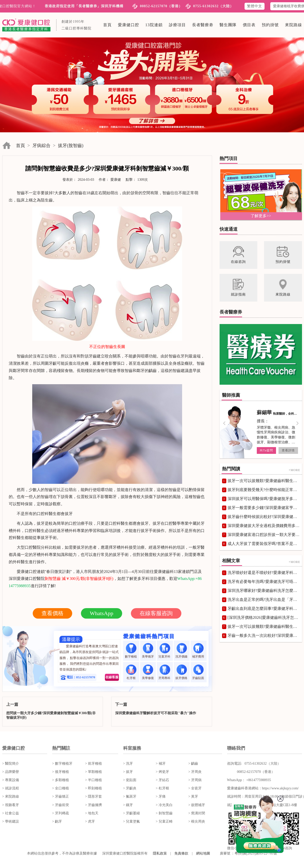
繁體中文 (255, 6)
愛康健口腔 (129, 25)
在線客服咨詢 (156, 613)
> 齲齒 (193, 764)
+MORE (294, 470)
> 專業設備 (11, 780)
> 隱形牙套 (94, 796)
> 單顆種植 (94, 772)
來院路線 (294, 25)
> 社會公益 (11, 813)
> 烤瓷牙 (162, 772)
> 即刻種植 (94, 788)
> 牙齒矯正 (61, 796)
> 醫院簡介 (11, 764)
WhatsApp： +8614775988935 (249, 780)
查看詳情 (288, 450)
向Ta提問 (266, 450)
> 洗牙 (128, 764)
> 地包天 (92, 813)
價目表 (249, 25)
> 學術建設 (11, 821)
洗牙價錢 (182, 651)
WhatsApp (101, 613)
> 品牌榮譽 (11, 772)
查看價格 (52, 613)
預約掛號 (270, 25)
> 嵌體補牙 (197, 805)
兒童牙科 (165, 651)
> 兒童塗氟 (132, 821)
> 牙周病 (195, 780)
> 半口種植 (94, 780)
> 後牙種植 (61, 772)
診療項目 (177, 25)
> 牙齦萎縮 (132, 813)
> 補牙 (160, 764)
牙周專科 (165, 672)
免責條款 (181, 853)
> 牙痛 (160, 796)
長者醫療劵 (203, 25)
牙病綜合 (41, 146)
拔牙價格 (182, 672)
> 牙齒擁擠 (94, 805)
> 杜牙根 (162, 788)
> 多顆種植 (61, 780)
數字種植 (131, 651)
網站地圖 (203, 853)
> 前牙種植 (94, 764)
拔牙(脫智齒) (71, 146)
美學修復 (148, 672)
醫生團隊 (228, 25)
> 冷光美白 (164, 805)
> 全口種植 (61, 788)
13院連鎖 (154, 25)
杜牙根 (131, 672)
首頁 (107, 25)
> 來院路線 (11, 796)
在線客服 (112, 677)
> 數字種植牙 (62, 764)
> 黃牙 (193, 796)
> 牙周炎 (195, 772)
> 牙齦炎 (130, 788)
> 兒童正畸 (164, 821)
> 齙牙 (57, 821)
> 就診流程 (11, 788)
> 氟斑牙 (130, 796)
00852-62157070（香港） (161, 6)
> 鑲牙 (128, 805)
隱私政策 (160, 853)
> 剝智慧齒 (164, 813)
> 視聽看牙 (11, 805)
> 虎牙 (90, 821)
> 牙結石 (162, 780)
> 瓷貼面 (130, 780)
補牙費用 (198, 651)
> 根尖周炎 (197, 821)
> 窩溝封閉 (197, 813)
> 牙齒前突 (61, 805)
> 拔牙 (128, 772)
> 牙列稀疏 (61, 813)
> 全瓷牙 (195, 788)
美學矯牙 (148, 651)
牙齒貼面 (198, 672)
